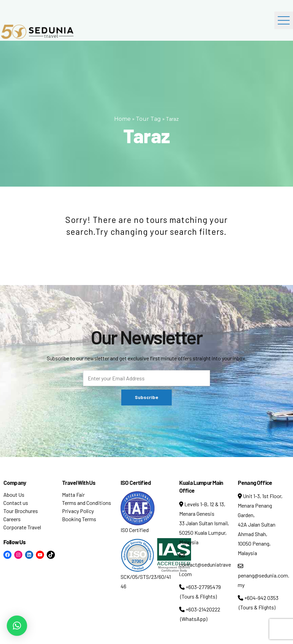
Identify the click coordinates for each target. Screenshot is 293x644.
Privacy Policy (78, 511)
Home (122, 119)
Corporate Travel (22, 527)
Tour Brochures (21, 511)
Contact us (16, 503)
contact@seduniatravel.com (205, 565)
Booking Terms (79, 519)
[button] (17, 626)
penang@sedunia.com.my (264, 576)
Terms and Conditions (87, 503)
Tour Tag (148, 119)
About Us (14, 495)
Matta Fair (73, 495)
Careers (12, 519)
